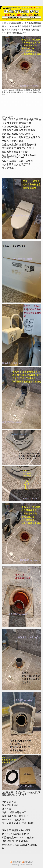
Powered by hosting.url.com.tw (22, 865)
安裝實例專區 (15, 23)
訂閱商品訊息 (28, 862)
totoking (7, 9)
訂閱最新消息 (17, 862)
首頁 (4, 23)
